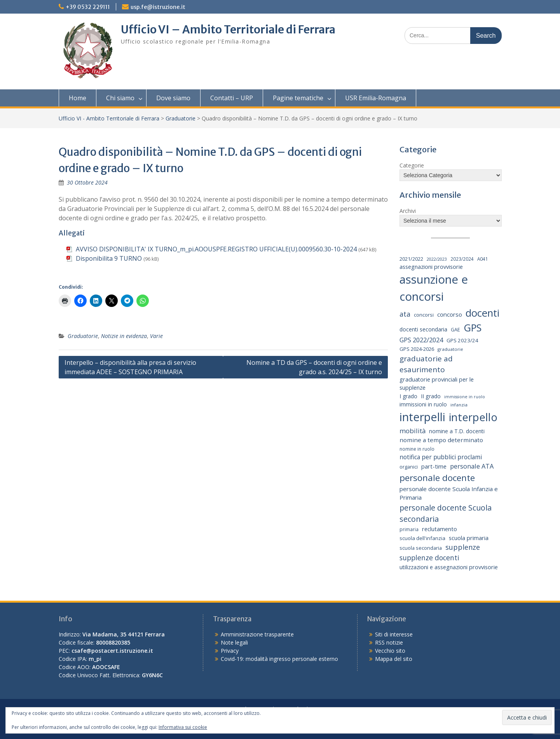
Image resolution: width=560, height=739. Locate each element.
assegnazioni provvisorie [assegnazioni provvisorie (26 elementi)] (431, 267)
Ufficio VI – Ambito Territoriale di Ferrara (228, 30)
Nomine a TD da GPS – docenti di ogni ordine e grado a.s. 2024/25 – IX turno (314, 367)
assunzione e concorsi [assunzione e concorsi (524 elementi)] (434, 288)
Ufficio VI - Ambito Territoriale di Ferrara (109, 118)
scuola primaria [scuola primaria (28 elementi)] (469, 538)
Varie (156, 336)
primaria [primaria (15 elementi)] (409, 529)
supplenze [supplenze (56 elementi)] (463, 547)
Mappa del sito (394, 659)
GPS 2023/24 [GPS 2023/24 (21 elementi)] (462, 340)
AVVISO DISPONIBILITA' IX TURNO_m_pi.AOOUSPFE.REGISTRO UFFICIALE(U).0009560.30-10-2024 (216, 249)
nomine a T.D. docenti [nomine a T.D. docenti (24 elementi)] (457, 431)
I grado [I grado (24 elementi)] (408, 396)
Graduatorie (181, 118)
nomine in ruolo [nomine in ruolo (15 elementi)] (417, 449)
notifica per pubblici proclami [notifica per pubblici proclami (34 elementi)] (441, 457)
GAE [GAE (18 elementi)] (455, 330)
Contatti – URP (232, 98)
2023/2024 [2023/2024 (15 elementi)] (462, 259)
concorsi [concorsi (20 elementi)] (424, 315)
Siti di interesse (394, 634)
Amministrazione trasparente (257, 634)
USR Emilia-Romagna (376, 98)
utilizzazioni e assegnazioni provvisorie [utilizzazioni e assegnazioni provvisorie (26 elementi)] (449, 567)
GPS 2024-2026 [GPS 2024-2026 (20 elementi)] (417, 349)
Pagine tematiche (298, 98)
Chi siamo (120, 98)
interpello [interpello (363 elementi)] (473, 417)
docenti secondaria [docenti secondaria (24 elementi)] (423, 329)
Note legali (234, 642)
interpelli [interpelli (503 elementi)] (422, 417)
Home (78, 98)
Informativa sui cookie (183, 727)
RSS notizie (389, 642)
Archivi (408, 211)
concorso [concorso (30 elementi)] (450, 314)
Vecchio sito (390, 651)
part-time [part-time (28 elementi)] (434, 466)
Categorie (412, 165)
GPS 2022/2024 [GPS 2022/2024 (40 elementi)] (421, 340)
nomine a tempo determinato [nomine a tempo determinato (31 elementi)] (441, 440)
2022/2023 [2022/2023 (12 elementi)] (437, 259)
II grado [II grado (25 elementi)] (431, 396)
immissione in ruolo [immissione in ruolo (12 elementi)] (465, 397)
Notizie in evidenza (124, 336)
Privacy (230, 651)
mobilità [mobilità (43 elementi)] (413, 431)
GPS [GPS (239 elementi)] (473, 328)
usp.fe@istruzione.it (158, 7)
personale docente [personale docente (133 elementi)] (437, 478)
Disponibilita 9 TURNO (109, 258)
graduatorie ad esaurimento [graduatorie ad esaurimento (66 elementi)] (426, 364)
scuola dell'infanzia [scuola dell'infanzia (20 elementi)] (422, 538)
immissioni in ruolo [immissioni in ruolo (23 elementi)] (423, 404)
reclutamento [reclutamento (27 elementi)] (440, 529)
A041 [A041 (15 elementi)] (483, 259)
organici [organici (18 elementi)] (409, 467)
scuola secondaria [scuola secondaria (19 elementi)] (421, 548)
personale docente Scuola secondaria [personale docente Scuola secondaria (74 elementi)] (446, 513)
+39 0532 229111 (88, 7)
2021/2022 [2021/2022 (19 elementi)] (411, 259)
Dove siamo (173, 98)
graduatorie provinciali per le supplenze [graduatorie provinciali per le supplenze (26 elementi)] (437, 384)
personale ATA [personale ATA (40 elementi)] (472, 466)
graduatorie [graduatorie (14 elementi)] (450, 349)
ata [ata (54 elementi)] (405, 314)
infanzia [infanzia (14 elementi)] (459, 405)
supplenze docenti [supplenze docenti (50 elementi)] (429, 558)
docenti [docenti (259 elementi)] (482, 313)
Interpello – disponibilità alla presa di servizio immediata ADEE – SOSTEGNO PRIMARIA (130, 367)
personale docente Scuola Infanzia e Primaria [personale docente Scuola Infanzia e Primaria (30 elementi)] (449, 493)
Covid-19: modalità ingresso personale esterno (279, 659)
